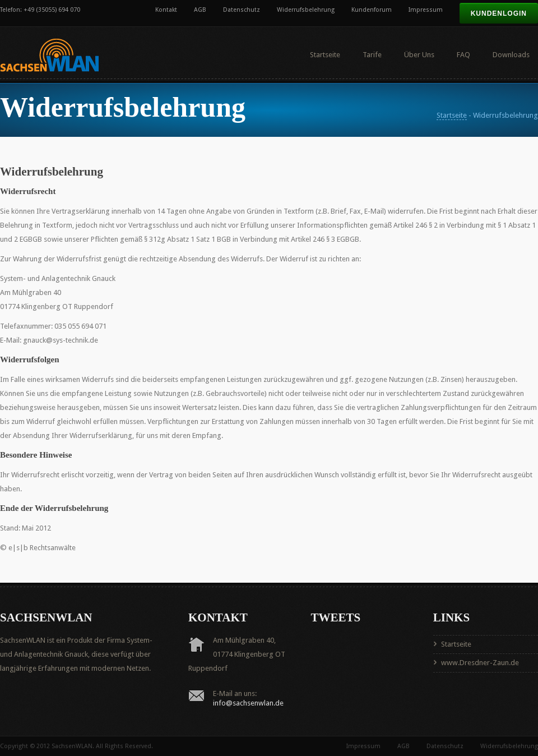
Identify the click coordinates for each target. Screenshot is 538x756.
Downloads (511, 55)
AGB (200, 10)
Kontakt (166, 10)
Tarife (372, 55)
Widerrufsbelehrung (306, 10)
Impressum (426, 10)
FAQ (463, 55)
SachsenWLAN (72, 746)
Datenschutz (242, 10)
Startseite (325, 55)
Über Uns (419, 55)
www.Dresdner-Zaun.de (480, 663)
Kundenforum (372, 10)
